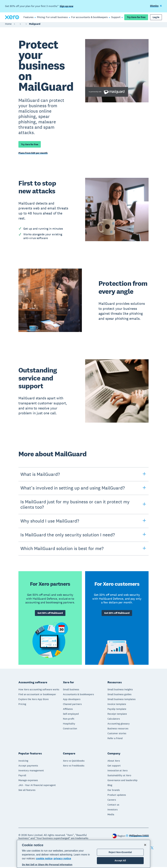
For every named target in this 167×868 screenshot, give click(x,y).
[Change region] (137, 837)
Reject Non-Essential (120, 852)
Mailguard (35, 25)
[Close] (145, 845)
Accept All (120, 861)
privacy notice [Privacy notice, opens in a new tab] (62, 858)
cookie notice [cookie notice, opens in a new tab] (44, 858)
